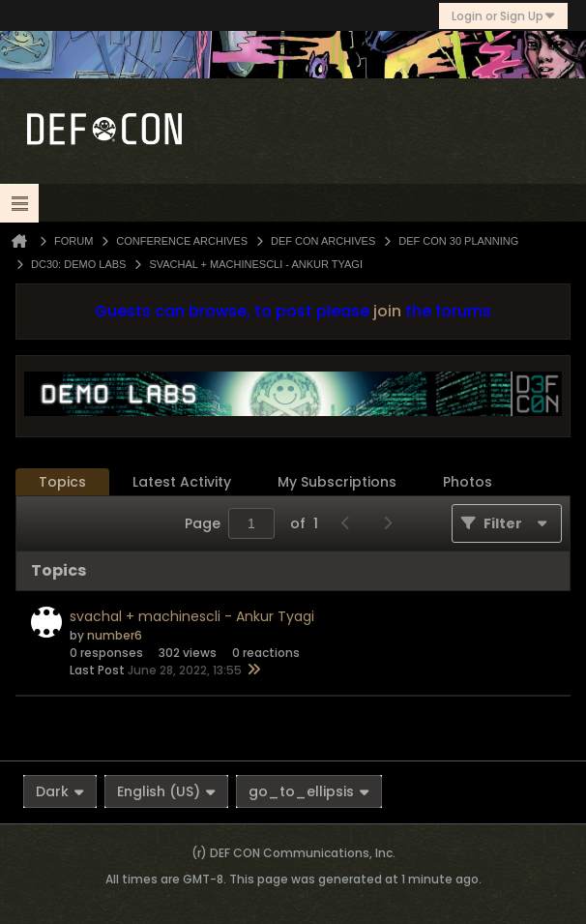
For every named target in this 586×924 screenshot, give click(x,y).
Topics (62, 482)
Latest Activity (182, 482)
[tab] (62, 482)
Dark (60, 791)
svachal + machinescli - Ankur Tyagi (192, 616)
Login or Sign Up (503, 16)
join (387, 311)
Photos (468, 482)
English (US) (166, 791)
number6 (115, 635)
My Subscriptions (337, 482)
